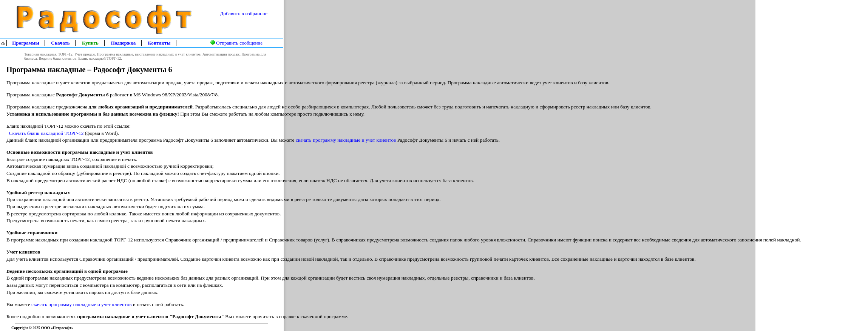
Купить (90, 43)
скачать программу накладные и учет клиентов (346, 140)
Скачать (60, 43)
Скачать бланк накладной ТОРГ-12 (46, 133)
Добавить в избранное (244, 13)
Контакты (159, 43)
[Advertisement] (837, 179)
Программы (25, 43)
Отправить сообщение (239, 43)
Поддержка (124, 43)
